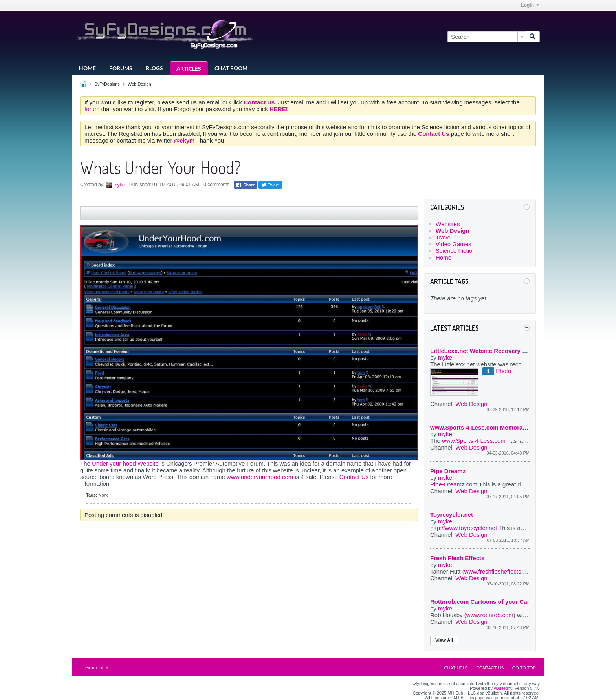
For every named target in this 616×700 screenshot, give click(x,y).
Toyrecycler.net (452, 514)
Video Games (454, 244)
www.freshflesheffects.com (499, 571)
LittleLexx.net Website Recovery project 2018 (493, 351)
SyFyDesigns (107, 84)
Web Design (139, 84)
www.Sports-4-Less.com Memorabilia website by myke (507, 427)
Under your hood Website (125, 463)
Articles (189, 69)
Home (87, 68)
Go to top (524, 668)
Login (530, 5)
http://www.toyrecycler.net (464, 528)
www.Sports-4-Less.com (474, 441)
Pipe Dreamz (448, 471)
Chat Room (231, 68)
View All (444, 640)
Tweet (270, 185)
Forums (121, 68)
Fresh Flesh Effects (457, 558)
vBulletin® (504, 688)
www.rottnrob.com (490, 615)
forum (93, 109)
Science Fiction (456, 251)
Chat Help (456, 668)
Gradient (97, 668)
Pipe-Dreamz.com (455, 484)
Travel (444, 237)
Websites (448, 224)
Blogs (154, 68)
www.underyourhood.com (260, 477)
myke (119, 185)
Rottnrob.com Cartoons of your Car (480, 602)
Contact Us (354, 477)
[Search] (487, 37)
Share (246, 185)
